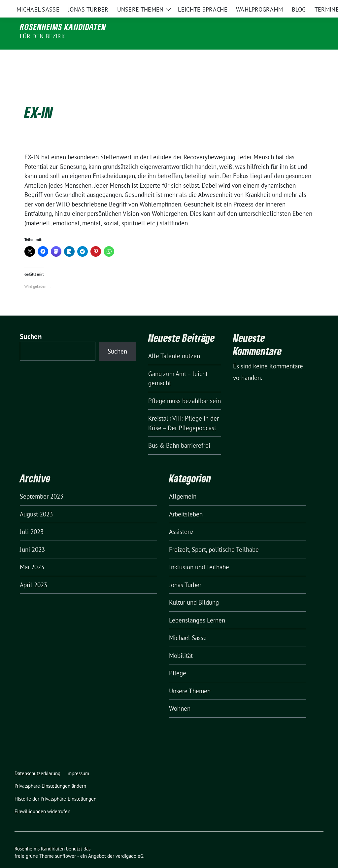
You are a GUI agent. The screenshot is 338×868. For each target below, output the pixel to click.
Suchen (31, 323)
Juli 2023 (32, 518)
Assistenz (181, 518)
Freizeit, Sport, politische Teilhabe (214, 536)
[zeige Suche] (312, 6)
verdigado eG (129, 842)
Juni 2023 (32, 536)
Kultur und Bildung (194, 588)
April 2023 (34, 571)
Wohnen (180, 695)
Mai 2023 (32, 553)
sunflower (66, 842)
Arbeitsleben (186, 500)
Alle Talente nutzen (174, 342)
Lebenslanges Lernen (197, 606)
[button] (52, 772)
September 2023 (42, 482)
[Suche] (302, 6)
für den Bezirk (42, 36)
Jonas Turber (185, 571)
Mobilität (181, 642)
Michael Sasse (188, 624)
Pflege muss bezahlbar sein (185, 387)
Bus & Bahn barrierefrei (179, 432)
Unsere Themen (190, 677)
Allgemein (183, 482)
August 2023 (36, 500)
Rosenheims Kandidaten (63, 27)
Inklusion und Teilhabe (199, 553)
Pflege (178, 659)
